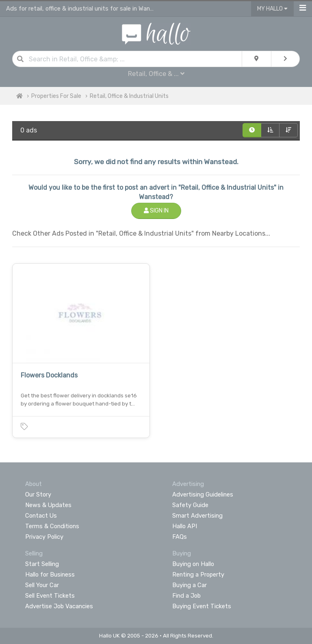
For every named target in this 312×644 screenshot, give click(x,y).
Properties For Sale (56, 96)
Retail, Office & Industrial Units (129, 96)
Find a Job (186, 596)
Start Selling (42, 564)
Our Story (38, 494)
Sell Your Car (42, 585)
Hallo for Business (50, 575)
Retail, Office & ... (156, 74)
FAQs (180, 537)
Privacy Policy (44, 537)
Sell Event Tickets (50, 596)
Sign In (156, 211)
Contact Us (41, 516)
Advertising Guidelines (203, 494)
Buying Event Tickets (202, 606)
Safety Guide (190, 505)
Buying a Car (190, 585)
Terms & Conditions (52, 526)
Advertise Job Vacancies (59, 606)
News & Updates (48, 505)
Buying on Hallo (193, 564)
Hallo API (185, 526)
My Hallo (272, 9)
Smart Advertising (197, 516)
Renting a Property (198, 575)
